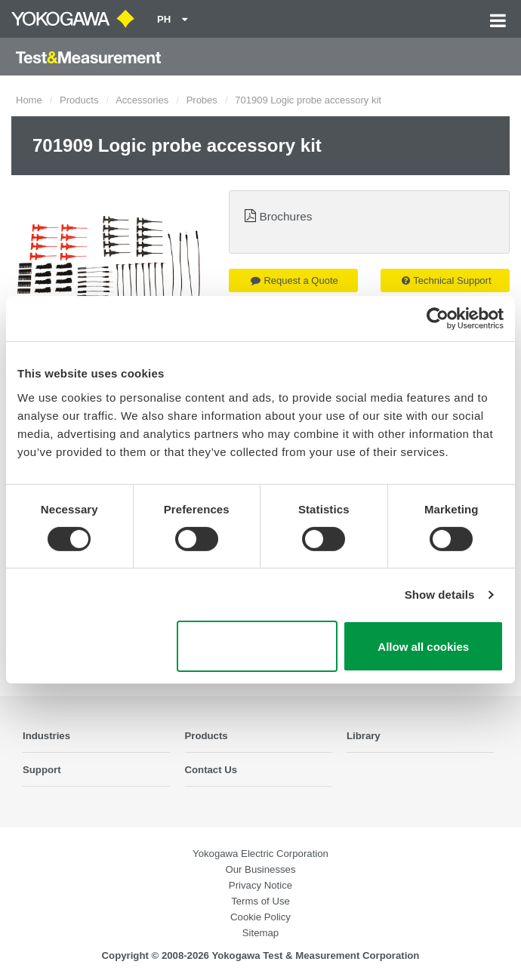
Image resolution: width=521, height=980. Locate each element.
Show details (440, 595)
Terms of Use (260, 901)
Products (79, 100)
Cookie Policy (260, 917)
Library (364, 736)
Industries (46, 736)
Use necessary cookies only (257, 646)
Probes (202, 100)
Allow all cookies (423, 647)
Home (29, 100)
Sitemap (260, 933)
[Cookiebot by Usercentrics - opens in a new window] (438, 319)
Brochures (285, 216)
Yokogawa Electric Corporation (260, 854)
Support (42, 770)
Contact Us (211, 770)
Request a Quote (294, 280)
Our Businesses (260, 869)
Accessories (142, 100)
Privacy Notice (260, 885)
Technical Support (446, 280)
